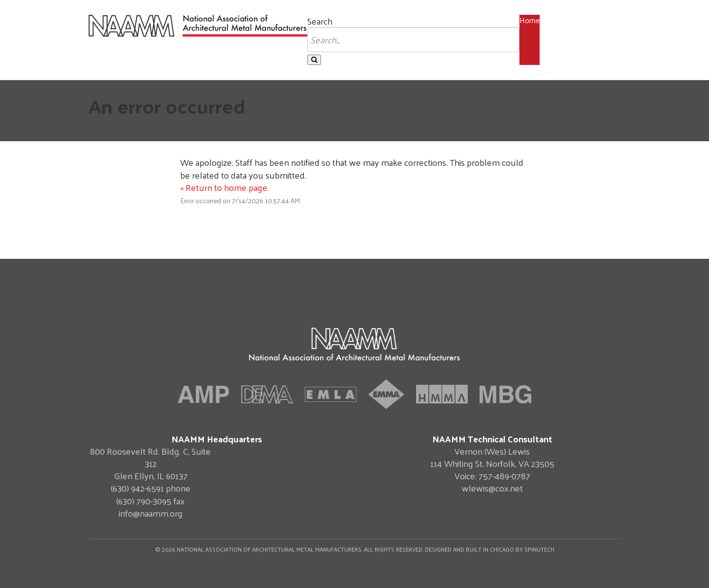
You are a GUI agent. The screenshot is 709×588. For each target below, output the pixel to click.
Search (320, 21)
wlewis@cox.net (492, 488)
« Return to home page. (225, 187)
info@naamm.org (151, 513)
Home (530, 20)
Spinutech (539, 549)
